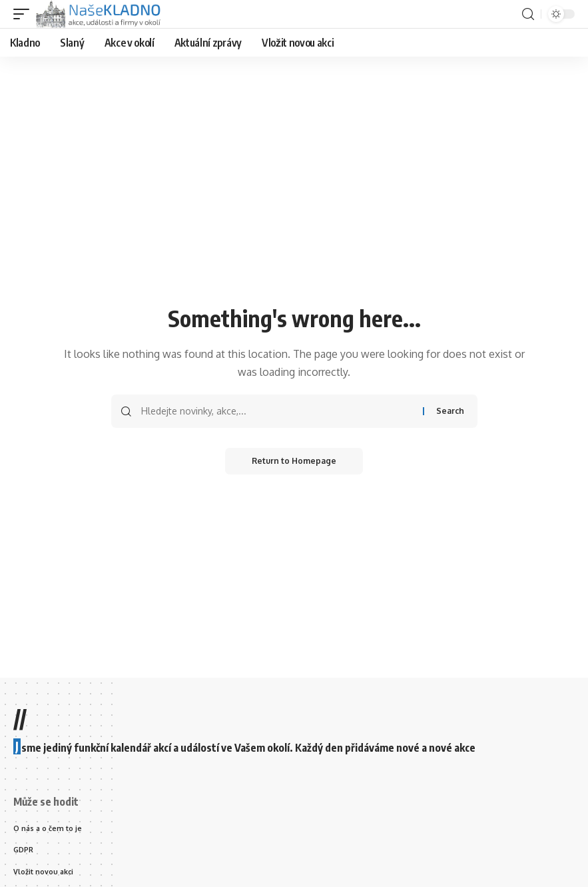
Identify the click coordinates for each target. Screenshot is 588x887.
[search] (528, 14)
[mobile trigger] (25, 14)
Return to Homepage (294, 461)
